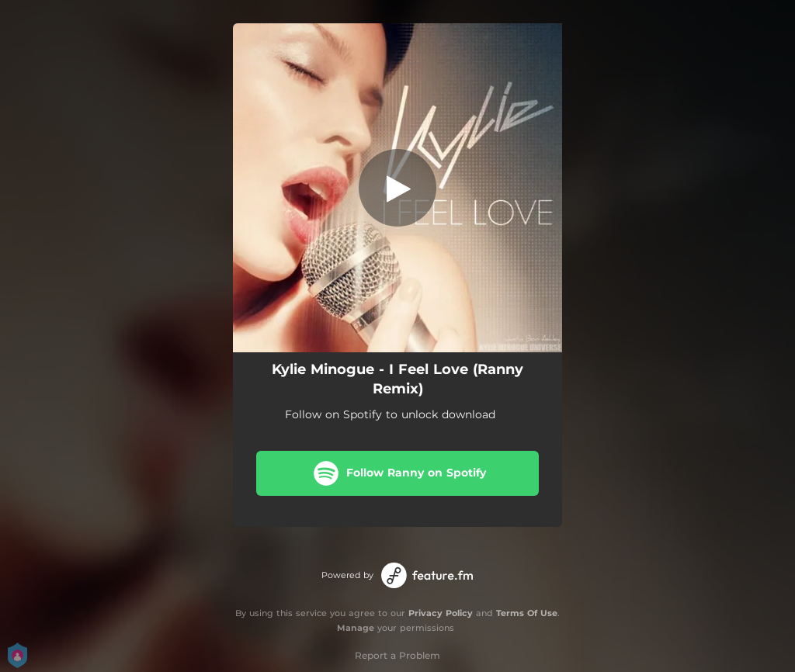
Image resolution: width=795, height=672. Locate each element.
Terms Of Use (527, 613)
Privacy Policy (441, 613)
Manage (356, 628)
